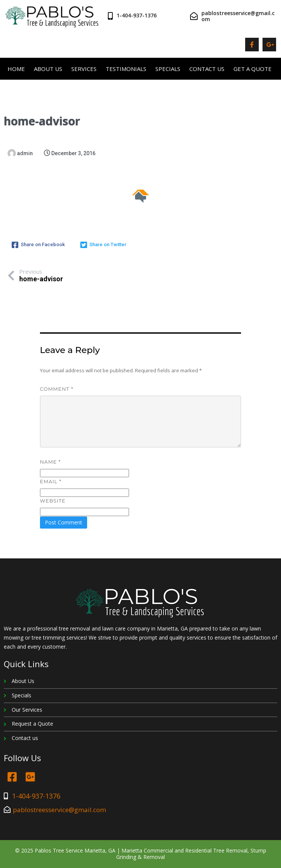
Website (53, 501)
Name (50, 462)
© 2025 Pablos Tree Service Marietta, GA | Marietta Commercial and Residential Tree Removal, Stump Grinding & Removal (141, 854)
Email (51, 481)
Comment (57, 389)
